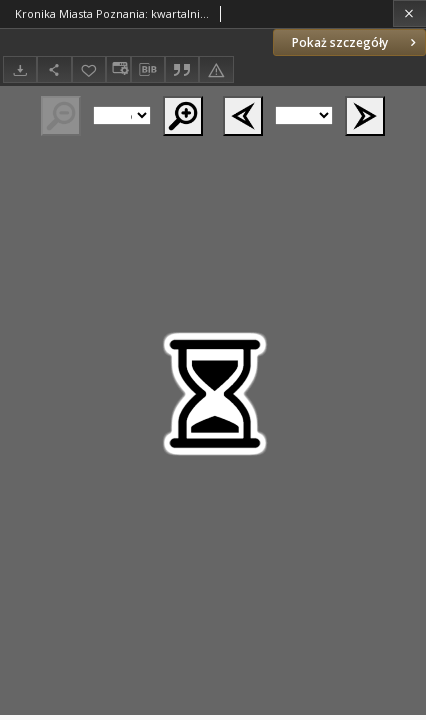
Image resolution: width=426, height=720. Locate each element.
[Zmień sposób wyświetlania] (118, 69)
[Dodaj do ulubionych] (89, 69)
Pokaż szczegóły (356, 42)
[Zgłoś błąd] (216, 69)
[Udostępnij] (54, 69)
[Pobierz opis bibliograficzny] (148, 70)
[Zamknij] (409, 13)
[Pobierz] (20, 69)
